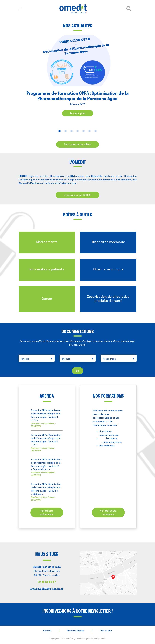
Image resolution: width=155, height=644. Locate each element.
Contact (47, 631)
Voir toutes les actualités (77, 144)
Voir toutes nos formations (108, 513)
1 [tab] (60, 131)
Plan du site (106, 631)
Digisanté (101, 638)
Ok (78, 371)
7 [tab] (95, 131)
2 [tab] (66, 131)
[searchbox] (37, 359)
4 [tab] (77, 131)
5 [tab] (83, 131)
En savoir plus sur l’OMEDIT (77, 195)
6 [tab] (89, 131)
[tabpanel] (77, 79)
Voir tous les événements (47, 513)
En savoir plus (78, 113)
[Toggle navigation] (20, 9)
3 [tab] (72, 131)
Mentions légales (76, 631)
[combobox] (37, 358)
